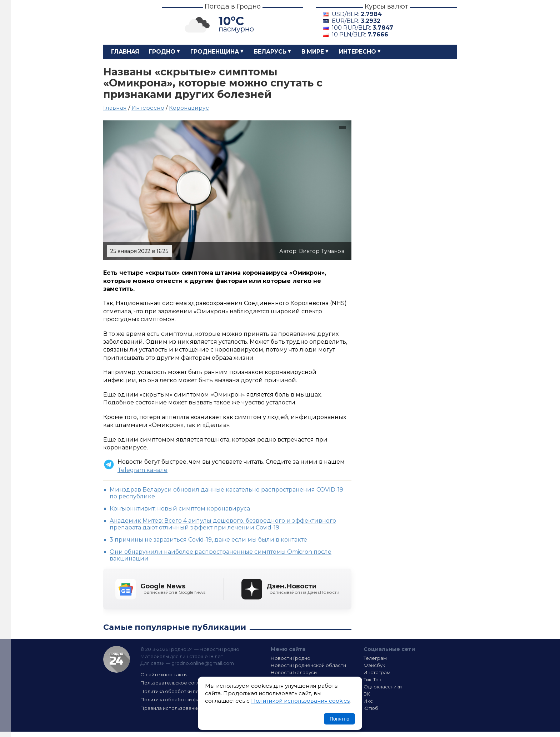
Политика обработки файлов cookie (185, 699)
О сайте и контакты (164, 674)
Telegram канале (142, 470)
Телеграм (375, 658)
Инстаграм (377, 672)
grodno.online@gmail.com (203, 663)
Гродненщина (215, 52)
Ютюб (371, 708)
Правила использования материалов (186, 708)
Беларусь (270, 52)
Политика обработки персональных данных (194, 691)
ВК (367, 694)
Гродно (162, 52)
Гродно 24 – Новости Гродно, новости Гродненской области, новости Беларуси (126, 22)
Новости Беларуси (294, 672)
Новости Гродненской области (308, 665)
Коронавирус (189, 108)
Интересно (357, 52)
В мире (313, 52)
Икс (368, 701)
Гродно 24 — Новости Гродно (117, 659)
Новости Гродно (291, 658)
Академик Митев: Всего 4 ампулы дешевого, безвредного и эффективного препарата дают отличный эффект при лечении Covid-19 (223, 524)
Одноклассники (383, 687)
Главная (125, 52)
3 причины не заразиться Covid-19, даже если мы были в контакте (208, 540)
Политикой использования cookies (300, 701)
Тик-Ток (372, 679)
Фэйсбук (374, 665)
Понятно (339, 719)
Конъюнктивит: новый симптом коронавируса (180, 509)
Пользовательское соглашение (179, 683)
